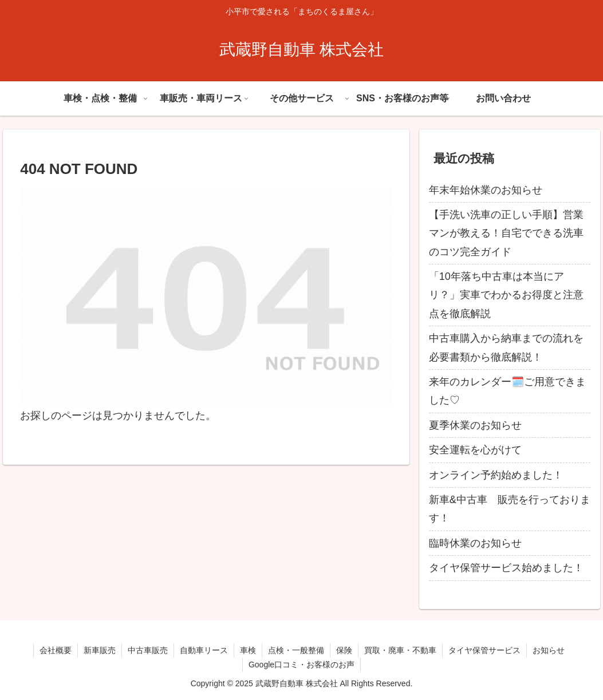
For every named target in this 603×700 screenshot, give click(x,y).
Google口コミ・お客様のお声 (301, 665)
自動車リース (204, 650)
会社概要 (56, 650)
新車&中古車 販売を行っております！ (510, 509)
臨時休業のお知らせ (475, 543)
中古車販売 (148, 650)
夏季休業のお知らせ (475, 425)
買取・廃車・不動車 (400, 650)
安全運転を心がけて (475, 450)
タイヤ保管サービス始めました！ (506, 568)
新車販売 (100, 650)
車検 (248, 650)
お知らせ (549, 650)
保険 (344, 650)
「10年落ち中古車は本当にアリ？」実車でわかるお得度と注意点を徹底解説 (506, 295)
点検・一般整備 (296, 650)
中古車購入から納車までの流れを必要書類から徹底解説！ (506, 347)
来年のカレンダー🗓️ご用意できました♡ (507, 391)
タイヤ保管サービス (484, 650)
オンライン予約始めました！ (496, 475)
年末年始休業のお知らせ (486, 190)
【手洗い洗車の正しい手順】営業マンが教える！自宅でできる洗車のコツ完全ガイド (506, 233)
